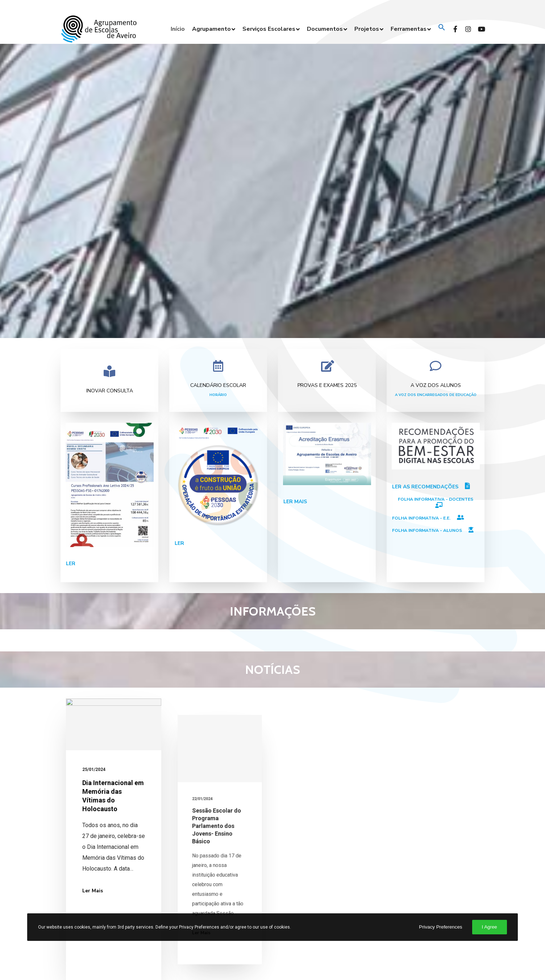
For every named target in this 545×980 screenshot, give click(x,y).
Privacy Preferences (440, 927)
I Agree (490, 927)
